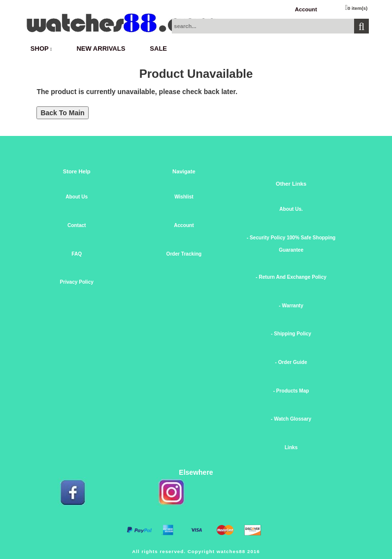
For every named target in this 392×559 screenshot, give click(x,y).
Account (306, 9)
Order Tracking (184, 254)
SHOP (41, 49)
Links (291, 447)
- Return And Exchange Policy (291, 277)
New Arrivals (101, 49)
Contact (77, 225)
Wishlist (184, 197)
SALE (158, 49)
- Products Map (291, 391)
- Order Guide (291, 362)
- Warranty (291, 306)
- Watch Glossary (291, 419)
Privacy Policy (77, 282)
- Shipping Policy (291, 334)
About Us (77, 197)
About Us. (291, 209)
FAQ (77, 254)
